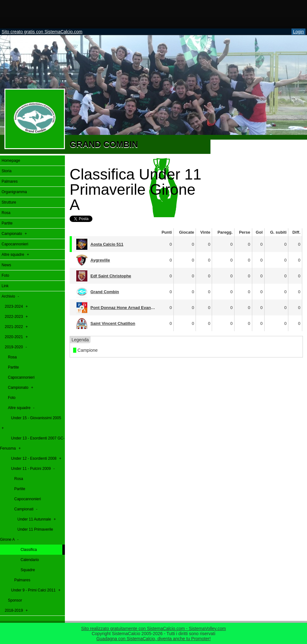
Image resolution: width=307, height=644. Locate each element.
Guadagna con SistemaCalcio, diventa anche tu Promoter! (153, 639)
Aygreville (100, 260)
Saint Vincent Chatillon (113, 323)
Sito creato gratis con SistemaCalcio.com (42, 32)
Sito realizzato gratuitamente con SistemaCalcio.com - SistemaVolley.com (153, 628)
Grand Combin (105, 292)
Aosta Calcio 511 (107, 244)
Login (298, 32)
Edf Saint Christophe (111, 276)
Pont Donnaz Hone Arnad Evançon (124, 308)
